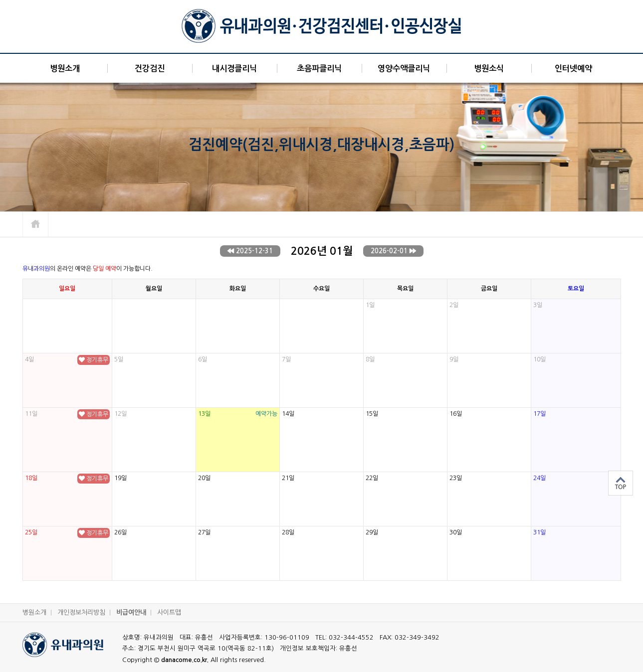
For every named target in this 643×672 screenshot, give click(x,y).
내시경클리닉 (234, 68)
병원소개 (65, 68)
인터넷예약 (573, 68)
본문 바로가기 (0, 0)
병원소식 (489, 68)
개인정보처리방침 (86, 612)
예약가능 (266, 414)
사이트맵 (169, 612)
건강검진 (150, 68)
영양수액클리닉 (404, 68)
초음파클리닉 (319, 68)
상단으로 (621, 483)
